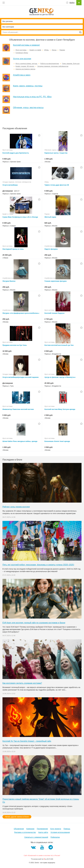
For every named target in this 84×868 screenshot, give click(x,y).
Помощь (67, 829)
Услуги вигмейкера (10, 185)
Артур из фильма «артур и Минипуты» (60, 377)
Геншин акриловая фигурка (56, 281)
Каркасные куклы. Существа (56, 153)
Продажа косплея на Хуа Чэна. (15, 345)
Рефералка (55, 837)
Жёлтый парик (50, 217)
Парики (62, 50)
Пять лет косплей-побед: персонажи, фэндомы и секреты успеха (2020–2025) (38, 565)
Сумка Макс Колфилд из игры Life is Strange (20, 217)
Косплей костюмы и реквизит (26, 45)
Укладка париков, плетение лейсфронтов (53, 66)
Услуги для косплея (22, 59)
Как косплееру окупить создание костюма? (22, 683)
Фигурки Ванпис (9, 281)
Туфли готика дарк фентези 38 (57, 185)
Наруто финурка (51, 249)
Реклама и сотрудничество (25, 832)
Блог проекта (56, 829)
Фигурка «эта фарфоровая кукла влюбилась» (21, 313)
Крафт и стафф (35, 50)
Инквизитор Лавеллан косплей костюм (18, 409)
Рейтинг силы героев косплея (16, 507)
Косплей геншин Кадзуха (54, 313)
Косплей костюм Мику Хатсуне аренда (60, 409)
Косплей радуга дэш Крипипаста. (16, 153)
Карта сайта (43, 832)
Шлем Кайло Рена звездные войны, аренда (20, 441)
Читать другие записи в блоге (17, 817)
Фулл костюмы (21, 50)
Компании (30, 829)
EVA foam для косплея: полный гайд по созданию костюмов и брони (34, 623)
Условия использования (60, 832)
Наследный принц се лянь (13, 249)
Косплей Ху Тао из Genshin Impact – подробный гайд (27, 741)
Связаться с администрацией (36, 837)
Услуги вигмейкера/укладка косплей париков (21, 377)
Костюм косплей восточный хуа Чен (59, 345)
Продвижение (42, 829)
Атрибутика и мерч (22, 75)
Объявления (19, 829)
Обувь (46, 50)
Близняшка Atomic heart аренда (57, 441)
